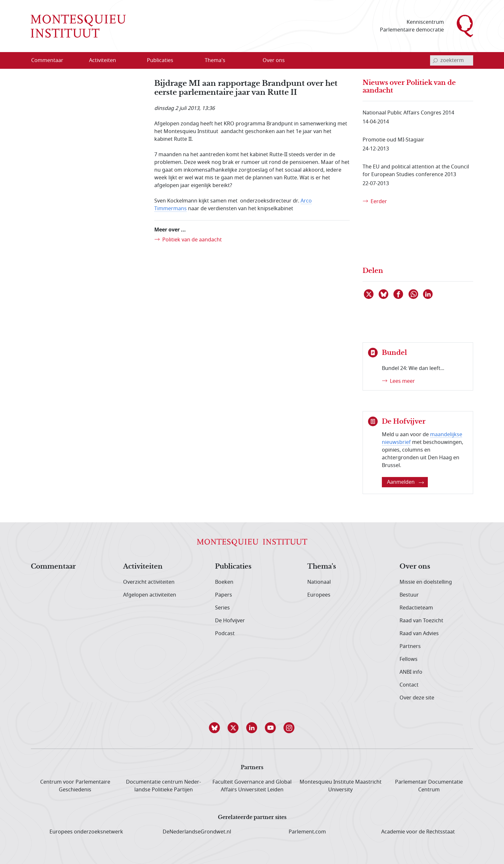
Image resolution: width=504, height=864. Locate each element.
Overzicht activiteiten (149, 582)
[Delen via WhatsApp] (414, 294)
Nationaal (319, 582)
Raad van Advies (419, 634)
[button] (215, 728)
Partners (410, 646)
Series (222, 608)
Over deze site (417, 698)
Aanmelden (405, 482)
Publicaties (233, 567)
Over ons (415, 567)
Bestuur (409, 595)
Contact (409, 685)
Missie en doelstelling (426, 582)
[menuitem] (51, 60)
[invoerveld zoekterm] (452, 60)
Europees (319, 595)
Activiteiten (143, 567)
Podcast (225, 634)
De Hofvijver (230, 621)
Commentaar (53, 567)
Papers (224, 595)
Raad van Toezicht (421, 621)
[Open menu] (123, 61)
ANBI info (411, 672)
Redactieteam (416, 608)
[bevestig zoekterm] (435, 60)
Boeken (224, 582)
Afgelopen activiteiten (150, 595)
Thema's (322, 567)
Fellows (409, 659)
